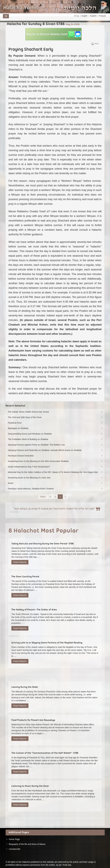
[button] (54, 34)
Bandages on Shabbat (55, 428)
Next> (43, 497)
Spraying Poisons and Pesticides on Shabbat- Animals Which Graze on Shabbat (55, 450)
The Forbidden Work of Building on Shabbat (55, 439)
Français (102, 16)
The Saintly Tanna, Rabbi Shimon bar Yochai (55, 412)
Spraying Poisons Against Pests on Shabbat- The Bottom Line (55, 445)
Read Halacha (20, 562)
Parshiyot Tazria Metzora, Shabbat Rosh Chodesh (55, 489)
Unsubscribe (15, 849)
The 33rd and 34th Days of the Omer (55, 417)
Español (93, 16)
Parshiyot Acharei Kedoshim (55, 456)
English (84, 16)
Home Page (14, 839)
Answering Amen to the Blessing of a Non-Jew (55, 478)
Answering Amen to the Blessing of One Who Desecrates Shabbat (55, 461)
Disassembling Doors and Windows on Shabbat (55, 434)
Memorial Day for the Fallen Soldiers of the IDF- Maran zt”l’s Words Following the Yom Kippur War (55, 472)
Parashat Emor (55, 423)
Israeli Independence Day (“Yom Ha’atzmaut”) (55, 467)
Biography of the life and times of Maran (27, 844)
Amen (55, 483)
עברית (77, 16)
